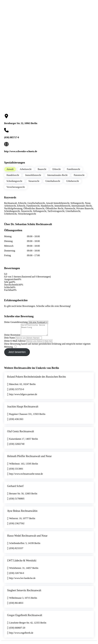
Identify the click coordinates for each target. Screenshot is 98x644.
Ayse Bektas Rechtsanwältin (22, 513)
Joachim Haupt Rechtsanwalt (23, 409)
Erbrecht (57, 169)
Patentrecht (79, 175)
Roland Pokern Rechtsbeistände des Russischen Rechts (36, 379)
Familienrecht (73, 169)
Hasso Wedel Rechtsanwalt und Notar (27, 538)
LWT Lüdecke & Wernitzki (22, 563)
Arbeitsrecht (26, 169)
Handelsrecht (13, 175)
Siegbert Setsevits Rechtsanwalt (24, 593)
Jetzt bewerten (17, 354)
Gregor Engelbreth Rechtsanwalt (25, 617)
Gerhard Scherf (15, 488)
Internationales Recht (57, 175)
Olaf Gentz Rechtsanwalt (21, 434)
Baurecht (42, 169)
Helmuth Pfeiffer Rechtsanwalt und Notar (29, 458)
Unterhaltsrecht (53, 181)
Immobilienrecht (33, 175)
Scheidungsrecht (14, 181)
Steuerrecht (34, 181)
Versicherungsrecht (16, 187)
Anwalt (10, 169)
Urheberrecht (72, 181)
